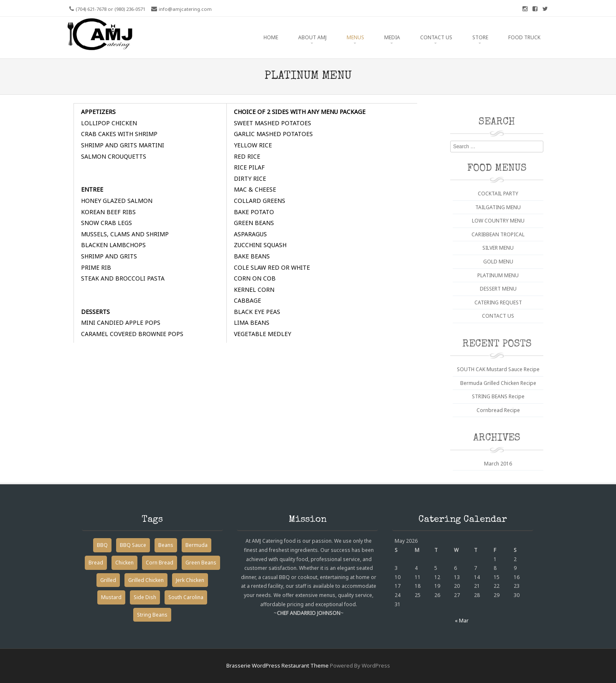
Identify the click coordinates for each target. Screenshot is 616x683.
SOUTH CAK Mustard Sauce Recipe (498, 369)
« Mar (462, 621)
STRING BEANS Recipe (498, 396)
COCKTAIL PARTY (498, 194)
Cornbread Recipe (498, 410)
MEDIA (392, 37)
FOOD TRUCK (524, 37)
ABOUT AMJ (312, 37)
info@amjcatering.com (185, 9)
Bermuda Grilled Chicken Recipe (498, 383)
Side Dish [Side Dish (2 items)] (145, 597)
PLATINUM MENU (498, 275)
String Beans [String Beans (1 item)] (152, 615)
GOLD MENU (498, 262)
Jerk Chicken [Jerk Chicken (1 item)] (190, 580)
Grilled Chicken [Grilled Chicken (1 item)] (146, 580)
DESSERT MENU (498, 289)
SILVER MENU (498, 248)
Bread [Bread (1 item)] (96, 563)
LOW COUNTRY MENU (498, 221)
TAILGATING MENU (498, 207)
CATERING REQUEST (498, 302)
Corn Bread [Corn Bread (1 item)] (160, 563)
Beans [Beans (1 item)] (166, 545)
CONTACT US (436, 37)
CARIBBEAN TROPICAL (498, 234)
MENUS (355, 37)
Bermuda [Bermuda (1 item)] (196, 545)
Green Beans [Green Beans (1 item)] (201, 563)
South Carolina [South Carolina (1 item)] (186, 597)
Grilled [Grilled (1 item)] (108, 580)
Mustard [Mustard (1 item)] (111, 597)
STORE (480, 37)
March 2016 (498, 464)
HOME (271, 37)
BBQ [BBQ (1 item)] (102, 545)
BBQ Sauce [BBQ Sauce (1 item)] (133, 545)
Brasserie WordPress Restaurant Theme (278, 665)
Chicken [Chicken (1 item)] (124, 563)
